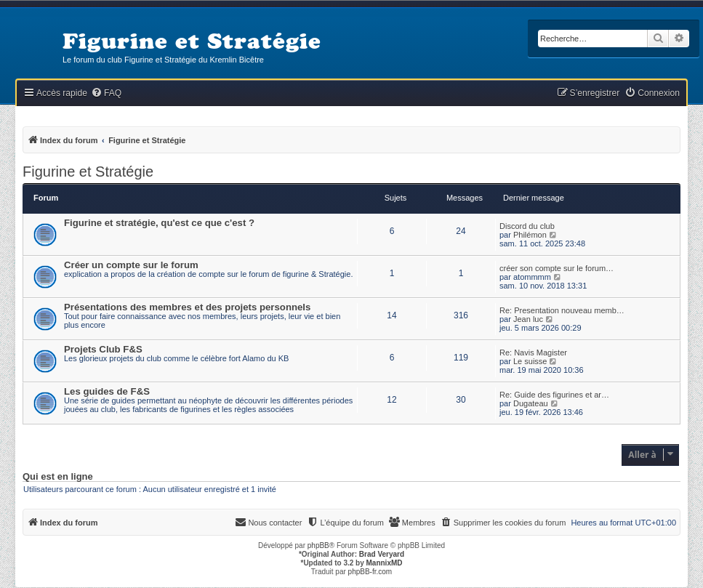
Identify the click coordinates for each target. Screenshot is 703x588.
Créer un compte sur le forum (131, 265)
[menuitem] (106, 93)
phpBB (318, 545)
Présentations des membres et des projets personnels (187, 307)
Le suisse (530, 361)
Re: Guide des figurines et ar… (554, 395)
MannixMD (385, 563)
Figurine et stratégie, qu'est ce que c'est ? (159, 223)
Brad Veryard (382, 554)
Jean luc (528, 319)
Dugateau (531, 403)
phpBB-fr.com (370, 572)
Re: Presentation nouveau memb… (562, 310)
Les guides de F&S (107, 391)
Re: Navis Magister (533, 353)
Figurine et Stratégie (88, 172)
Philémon (530, 235)
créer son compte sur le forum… (557, 268)
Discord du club (527, 226)
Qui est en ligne (58, 477)
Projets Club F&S (103, 349)
